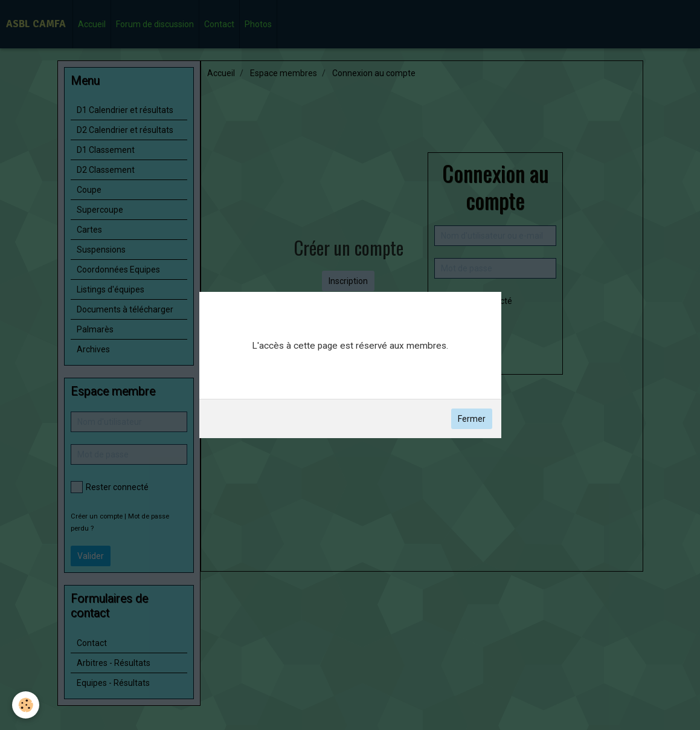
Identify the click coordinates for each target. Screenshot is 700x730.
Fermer (472, 419)
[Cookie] (26, 705)
